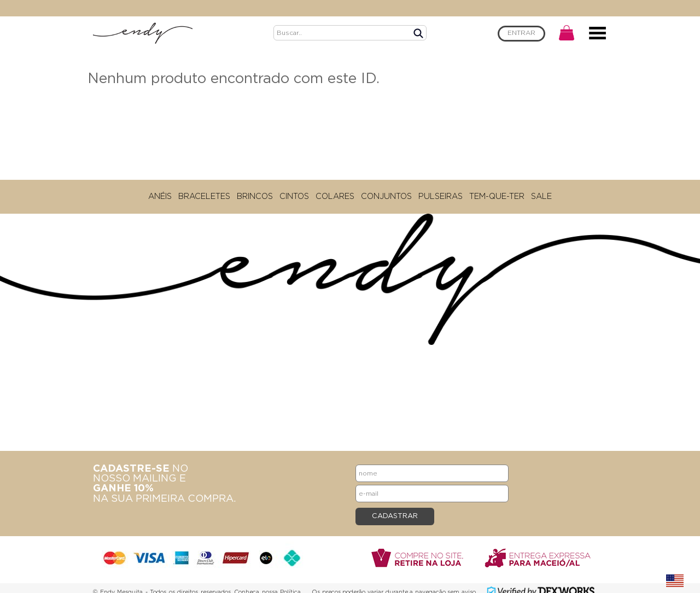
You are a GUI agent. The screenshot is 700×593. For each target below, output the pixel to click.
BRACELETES (204, 196)
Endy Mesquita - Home (143, 33)
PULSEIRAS (441, 196)
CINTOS (294, 196)
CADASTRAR (395, 516)
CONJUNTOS (386, 196)
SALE (541, 196)
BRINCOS (255, 196)
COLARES (335, 196)
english (675, 581)
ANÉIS (160, 196)
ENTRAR (521, 33)
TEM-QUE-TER (497, 196)
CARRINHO (567, 33)
